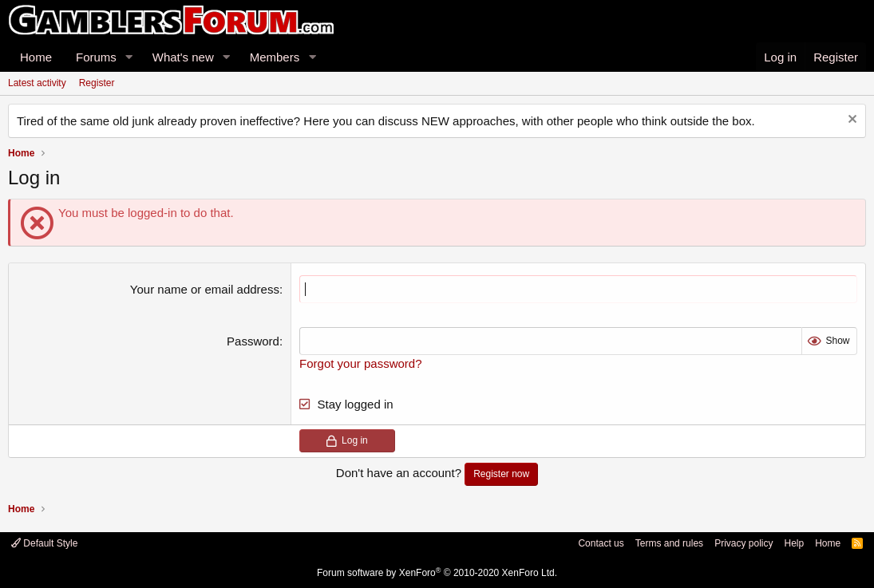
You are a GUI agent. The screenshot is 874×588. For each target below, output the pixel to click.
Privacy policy (743, 543)
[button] (129, 57)
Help (794, 543)
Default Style (44, 543)
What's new (183, 57)
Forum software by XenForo (437, 573)
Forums (96, 57)
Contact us (601, 543)
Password (253, 341)
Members (275, 57)
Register (97, 83)
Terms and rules (669, 543)
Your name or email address (205, 289)
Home (36, 57)
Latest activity (37, 83)
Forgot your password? (360, 363)
